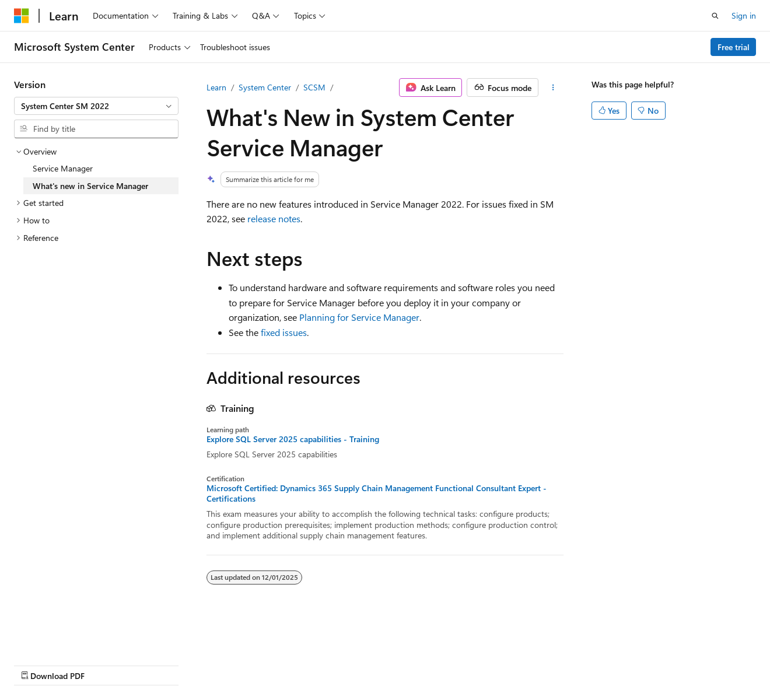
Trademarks (370, 664)
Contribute (209, 664)
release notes (274, 218)
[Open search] (715, 16)
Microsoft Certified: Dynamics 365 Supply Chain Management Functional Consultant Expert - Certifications (377, 494)
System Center (265, 87)
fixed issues (284, 332)
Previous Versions (106, 664)
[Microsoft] (22, 16)
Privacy (255, 664)
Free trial (734, 47)
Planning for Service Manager (359, 317)
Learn (216, 87)
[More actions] (553, 87)
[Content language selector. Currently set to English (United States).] (67, 636)
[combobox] (96, 106)
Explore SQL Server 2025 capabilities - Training (293, 439)
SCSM (314, 87)
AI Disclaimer (37, 664)
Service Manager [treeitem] (63, 168)
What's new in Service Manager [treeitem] (90, 186)
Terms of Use (313, 664)
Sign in (744, 15)
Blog (159, 664)
